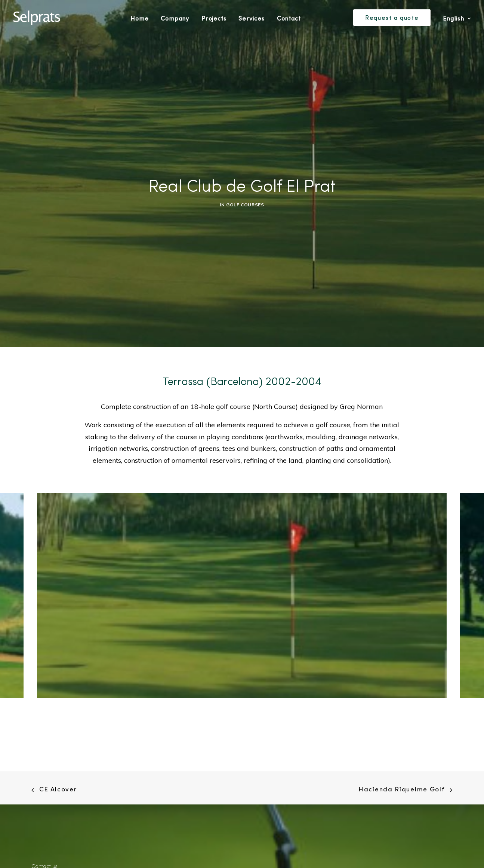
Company (175, 18)
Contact (289, 18)
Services (251, 18)
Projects (214, 18)
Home (139, 18)
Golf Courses (245, 201)
